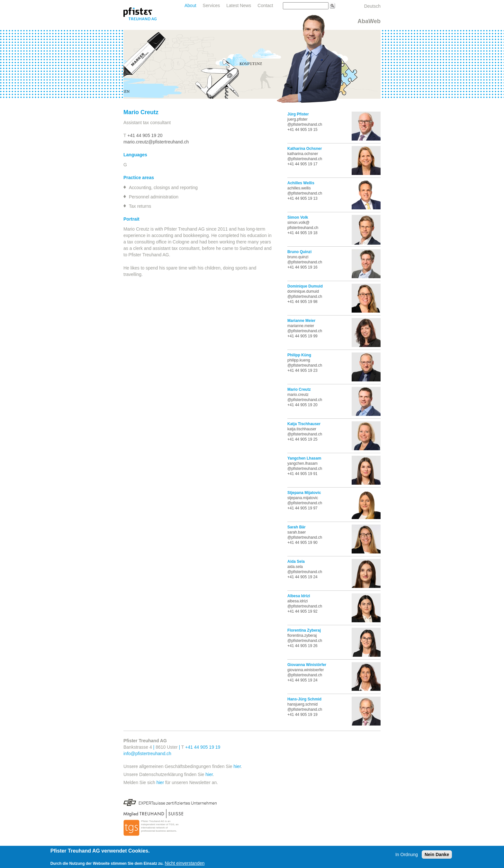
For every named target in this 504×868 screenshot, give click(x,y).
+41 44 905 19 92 (302, 611)
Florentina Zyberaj (304, 630)
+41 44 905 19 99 (302, 336)
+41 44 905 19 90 (302, 543)
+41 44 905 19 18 (302, 233)
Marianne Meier (301, 321)
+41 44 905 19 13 (302, 198)
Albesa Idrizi (299, 596)
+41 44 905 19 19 (302, 715)
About (190, 5)
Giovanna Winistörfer (307, 665)
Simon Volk (298, 217)
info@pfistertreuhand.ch (147, 754)
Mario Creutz (299, 389)
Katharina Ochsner (305, 149)
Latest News (239, 5)
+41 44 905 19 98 (302, 302)
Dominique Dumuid (305, 286)
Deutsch (372, 6)
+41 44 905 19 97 (302, 508)
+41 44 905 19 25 (302, 439)
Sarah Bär (297, 527)
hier (237, 766)
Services (212, 5)
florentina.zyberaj (302, 635)
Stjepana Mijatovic (304, 493)
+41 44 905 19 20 (145, 135)
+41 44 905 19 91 (302, 474)
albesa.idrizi (297, 601)
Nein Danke (437, 854)
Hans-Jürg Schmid (304, 699)
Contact (265, 5)
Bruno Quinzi (299, 252)
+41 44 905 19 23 (302, 370)
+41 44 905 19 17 (302, 164)
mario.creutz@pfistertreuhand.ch (156, 142)
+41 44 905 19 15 (302, 130)
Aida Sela (296, 562)
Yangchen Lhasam (304, 458)
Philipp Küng (299, 355)
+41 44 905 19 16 (302, 267)
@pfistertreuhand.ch (305, 606)
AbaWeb (369, 21)
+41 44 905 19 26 (302, 646)
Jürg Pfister (298, 114)
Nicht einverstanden (185, 863)
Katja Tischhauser (304, 424)
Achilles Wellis (301, 183)
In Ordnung (407, 854)
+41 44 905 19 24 (302, 577)
